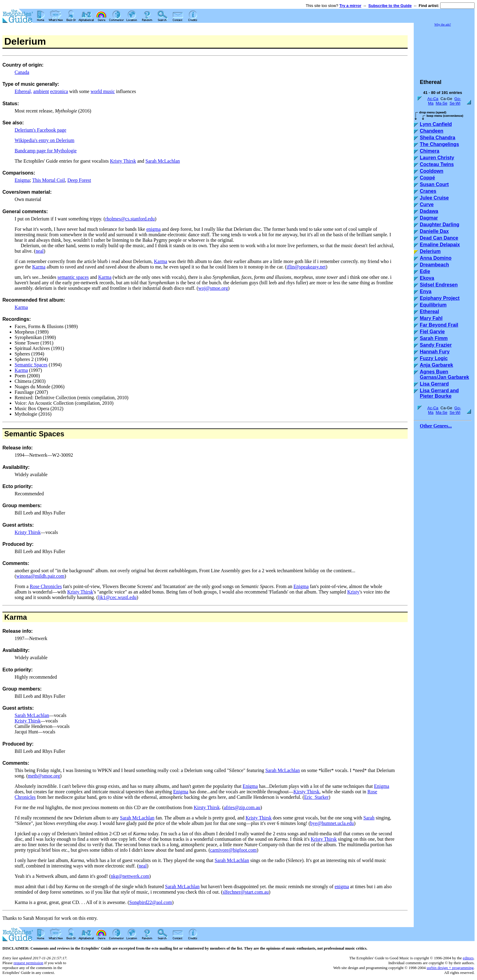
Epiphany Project (440, 298)
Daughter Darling (440, 225)
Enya (426, 291)
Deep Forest (79, 180)
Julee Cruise (434, 198)
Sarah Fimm (434, 338)
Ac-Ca (433, 99)
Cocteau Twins (437, 164)
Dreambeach (434, 265)
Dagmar (429, 218)
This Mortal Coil (49, 180)
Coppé (427, 178)
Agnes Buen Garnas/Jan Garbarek (444, 374)
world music (103, 91)
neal (40, 251)
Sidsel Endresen (439, 285)
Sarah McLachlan (163, 161)
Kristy (353, 592)
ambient (41, 91)
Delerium (430, 251)
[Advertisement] (444, 50)
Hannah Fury (435, 352)
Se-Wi (455, 103)
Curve (427, 204)
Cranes (428, 191)
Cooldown (432, 171)
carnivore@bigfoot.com (233, 850)
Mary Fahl (431, 318)
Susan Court (434, 184)
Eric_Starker (317, 797)
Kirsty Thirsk (306, 792)
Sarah (369, 818)
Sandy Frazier (436, 345)
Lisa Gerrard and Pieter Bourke (439, 393)
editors (468, 958)
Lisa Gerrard (434, 384)
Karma (161, 261)
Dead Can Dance (439, 238)
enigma (153, 229)
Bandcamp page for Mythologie (46, 151)
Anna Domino (436, 258)
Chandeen (432, 131)
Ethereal (429, 312)
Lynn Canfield (436, 124)
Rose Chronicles (46, 586)
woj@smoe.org (213, 288)
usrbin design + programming (450, 968)
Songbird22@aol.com (151, 902)
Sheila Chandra (437, 138)
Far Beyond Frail (439, 325)
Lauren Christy (437, 158)
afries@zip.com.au (242, 807)
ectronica (59, 91)
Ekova (427, 278)
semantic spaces (73, 277)
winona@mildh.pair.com (40, 576)
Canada (22, 72)
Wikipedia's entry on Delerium (44, 140)
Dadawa (429, 211)
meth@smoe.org (44, 776)
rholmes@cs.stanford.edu (130, 219)
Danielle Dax (434, 231)
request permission (28, 963)
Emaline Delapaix (440, 245)
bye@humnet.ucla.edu (332, 823)
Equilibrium (433, 305)
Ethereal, (23, 91)
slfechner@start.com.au (246, 892)
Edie (425, 271)
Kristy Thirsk (123, 161)
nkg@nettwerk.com (130, 876)
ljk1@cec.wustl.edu (117, 597)
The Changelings (439, 144)
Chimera (430, 151)
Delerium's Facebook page (40, 130)
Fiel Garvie (432, 332)
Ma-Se (441, 103)
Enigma (22, 180)
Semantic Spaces (31, 365)
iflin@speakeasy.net (306, 267)
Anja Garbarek (436, 365)
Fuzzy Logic (434, 358)
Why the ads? (443, 24)
